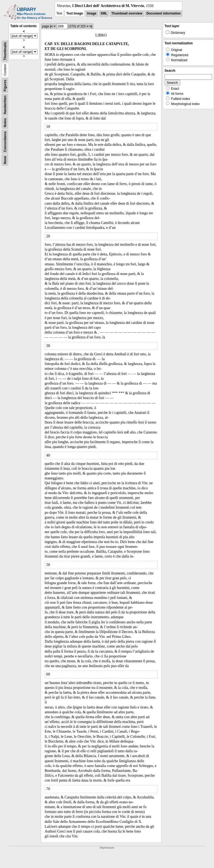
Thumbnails (5, 51)
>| (91, 26)
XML (104, 13)
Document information (164, 13)
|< (51, 26)
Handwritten (5, 105)
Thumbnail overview (127, 13)
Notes (5, 123)
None (5, 160)
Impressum (107, 848)
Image (92, 13)
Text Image (75, 13)
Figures (5, 86)
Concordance (5, 142)
